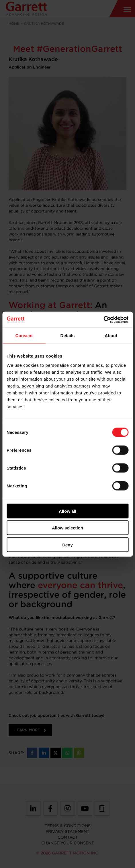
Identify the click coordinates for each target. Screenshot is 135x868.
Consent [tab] (24, 336)
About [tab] (111, 336)
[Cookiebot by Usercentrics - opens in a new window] (103, 320)
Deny (67, 545)
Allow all (67, 511)
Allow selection (67, 528)
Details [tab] (68, 336)
